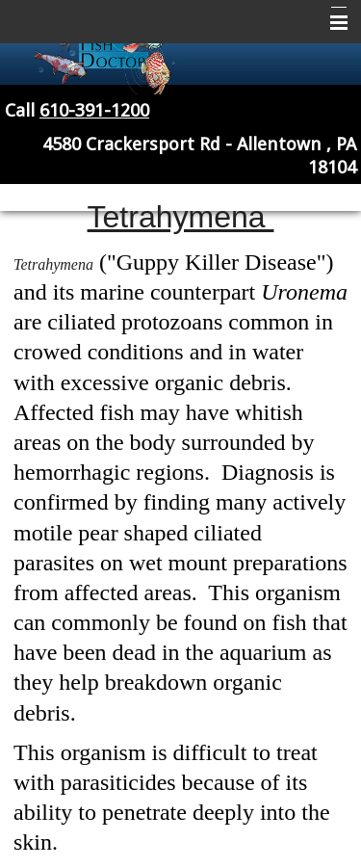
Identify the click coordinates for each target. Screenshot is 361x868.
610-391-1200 (94, 110)
